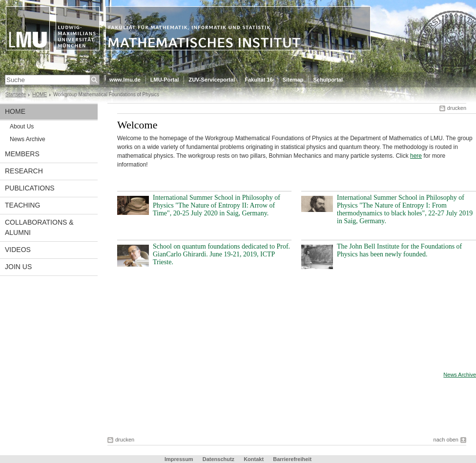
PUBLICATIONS (30, 188)
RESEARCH (24, 171)
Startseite (16, 95)
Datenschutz (218, 459)
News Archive (28, 139)
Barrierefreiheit (292, 459)
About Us (22, 126)
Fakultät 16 (259, 80)
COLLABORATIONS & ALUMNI (39, 227)
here (416, 156)
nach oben (446, 440)
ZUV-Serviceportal (212, 80)
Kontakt (254, 459)
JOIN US (18, 267)
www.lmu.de (125, 80)
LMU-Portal (165, 80)
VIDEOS (18, 250)
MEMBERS (22, 154)
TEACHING (22, 205)
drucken (457, 108)
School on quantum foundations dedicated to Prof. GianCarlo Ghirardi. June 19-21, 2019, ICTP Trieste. (221, 254)
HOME (40, 95)
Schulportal (328, 80)
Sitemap (293, 80)
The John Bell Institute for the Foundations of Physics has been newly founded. (399, 250)
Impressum (179, 459)
